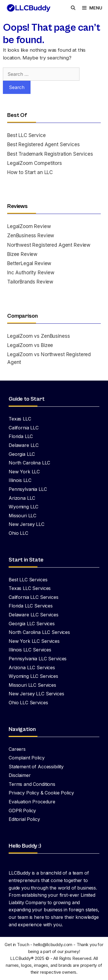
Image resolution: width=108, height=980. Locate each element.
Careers (17, 749)
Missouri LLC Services (32, 685)
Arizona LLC (22, 498)
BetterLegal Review (29, 263)
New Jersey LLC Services (36, 694)
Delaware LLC (24, 445)
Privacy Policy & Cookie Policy (41, 793)
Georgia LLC (22, 454)
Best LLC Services (28, 580)
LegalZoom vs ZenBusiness (38, 336)
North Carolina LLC (29, 463)
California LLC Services (34, 597)
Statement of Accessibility (36, 767)
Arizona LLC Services (32, 668)
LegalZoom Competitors (35, 163)
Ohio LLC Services (28, 703)
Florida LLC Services (31, 606)
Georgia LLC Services (32, 624)
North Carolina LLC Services (39, 632)
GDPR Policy (22, 811)
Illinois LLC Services (30, 650)
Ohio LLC (18, 533)
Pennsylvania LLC (28, 489)
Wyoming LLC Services (33, 676)
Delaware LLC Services (34, 615)
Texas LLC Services (30, 588)
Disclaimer (20, 775)
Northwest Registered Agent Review (49, 245)
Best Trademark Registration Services (50, 154)
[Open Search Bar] (73, 8)
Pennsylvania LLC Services (38, 659)
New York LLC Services (34, 641)
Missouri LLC (22, 516)
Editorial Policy (24, 819)
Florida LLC (21, 436)
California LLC (24, 428)
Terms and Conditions (32, 784)
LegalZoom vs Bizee (30, 345)
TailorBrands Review (30, 282)
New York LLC (24, 472)
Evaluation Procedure (32, 802)
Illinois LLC (20, 480)
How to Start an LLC (30, 172)
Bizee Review (22, 254)
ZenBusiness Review (31, 236)
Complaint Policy (27, 758)
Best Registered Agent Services (43, 144)
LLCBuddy (20, 958)
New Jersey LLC (26, 524)
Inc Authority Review (31, 273)
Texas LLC (20, 419)
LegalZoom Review (29, 226)
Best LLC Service (26, 135)
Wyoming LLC (23, 507)
